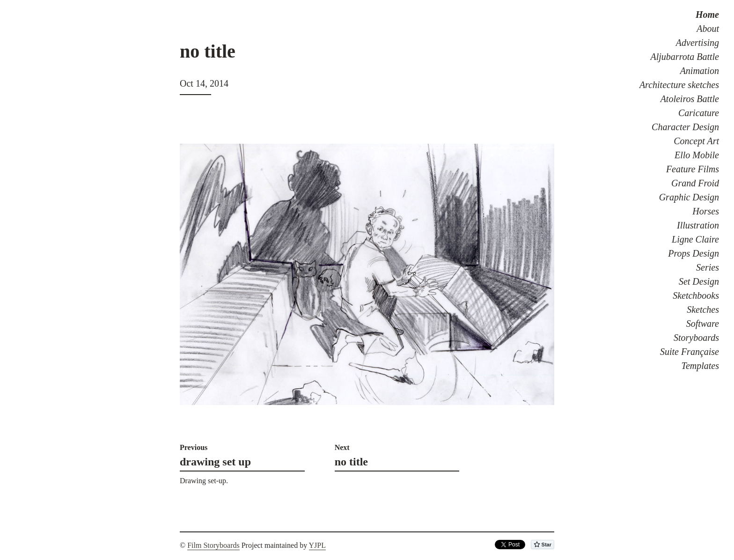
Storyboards (696, 338)
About (708, 29)
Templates (700, 366)
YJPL (317, 545)
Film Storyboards (213, 545)
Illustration (698, 225)
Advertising (697, 43)
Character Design (685, 127)
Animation (700, 71)
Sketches (703, 309)
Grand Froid (695, 183)
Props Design (694, 253)
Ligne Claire (695, 239)
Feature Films (693, 169)
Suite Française (690, 352)
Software (703, 324)
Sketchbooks (696, 295)
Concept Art (696, 141)
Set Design (699, 281)
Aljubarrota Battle (685, 57)
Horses (706, 211)
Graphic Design (689, 197)
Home (707, 15)
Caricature (699, 113)
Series (708, 267)
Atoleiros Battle (690, 99)
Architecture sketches (679, 85)
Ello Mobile (697, 155)
